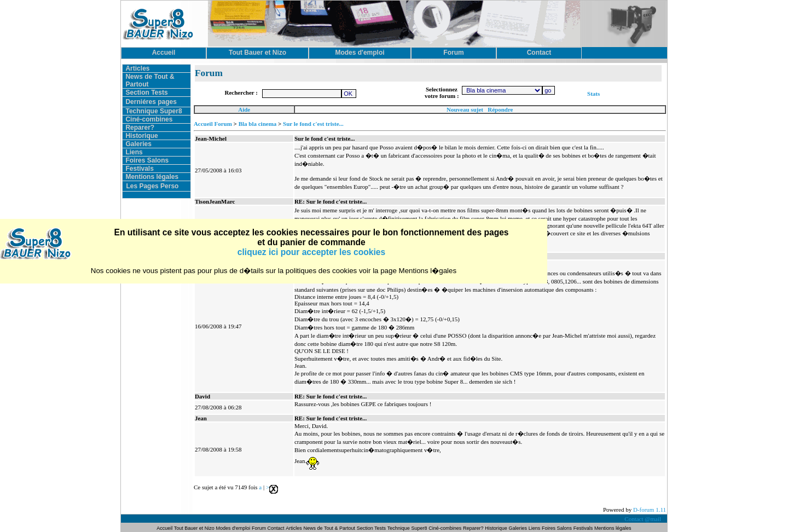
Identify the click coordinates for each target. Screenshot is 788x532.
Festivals (139, 169)
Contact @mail (643, 519)
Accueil (165, 528)
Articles (137, 68)
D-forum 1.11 (650, 510)
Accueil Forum (213, 124)
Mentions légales (152, 177)
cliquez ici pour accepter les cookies (311, 252)
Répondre (500, 109)
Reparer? (140, 128)
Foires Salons (147, 160)
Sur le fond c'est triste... (313, 124)
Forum (260, 528)
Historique (141, 136)
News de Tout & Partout (329, 528)
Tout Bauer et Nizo (194, 528)
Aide (244, 109)
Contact (276, 528)
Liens (134, 152)
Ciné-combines (149, 119)
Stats (593, 94)
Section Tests (146, 92)
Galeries (138, 144)
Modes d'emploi (233, 528)
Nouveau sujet (465, 109)
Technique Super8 (153, 111)
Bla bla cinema (258, 124)
